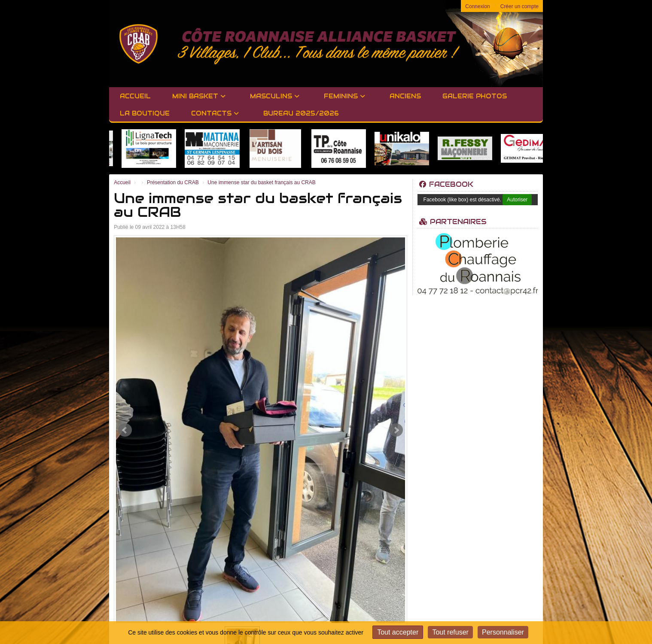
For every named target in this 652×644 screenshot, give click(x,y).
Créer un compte (519, 6)
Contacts (215, 113)
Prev (125, 430)
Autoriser (517, 200)
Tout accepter (398, 632)
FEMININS (344, 96)
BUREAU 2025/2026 (301, 113)
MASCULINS (275, 96)
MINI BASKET (199, 96)
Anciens (405, 96)
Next (396, 430)
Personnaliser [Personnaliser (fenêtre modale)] (503, 632)
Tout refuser (450, 632)
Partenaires (453, 222)
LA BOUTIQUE (145, 113)
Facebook (446, 184)
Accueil (135, 96)
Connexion (477, 6)
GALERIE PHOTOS (475, 96)
